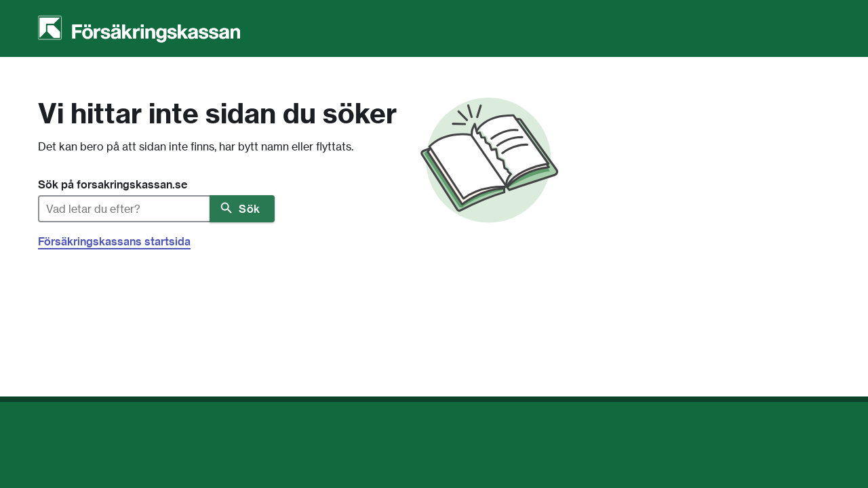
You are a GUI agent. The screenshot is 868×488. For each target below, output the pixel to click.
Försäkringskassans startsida (114, 241)
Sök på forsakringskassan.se (113, 184)
